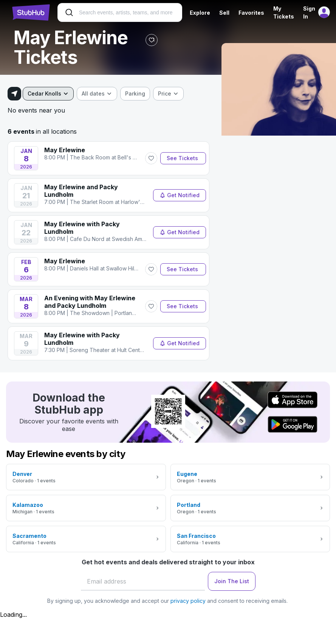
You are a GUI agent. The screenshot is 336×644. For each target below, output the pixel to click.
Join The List (232, 581)
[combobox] (48, 94)
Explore (200, 13)
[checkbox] (135, 94)
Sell (224, 13)
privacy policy (188, 601)
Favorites (251, 13)
